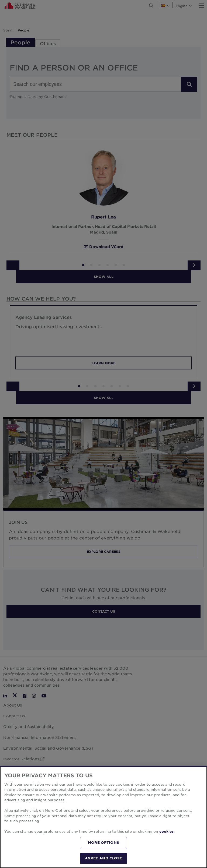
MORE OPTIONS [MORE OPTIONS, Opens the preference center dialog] (103, 855)
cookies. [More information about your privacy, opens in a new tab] (167, 845)
